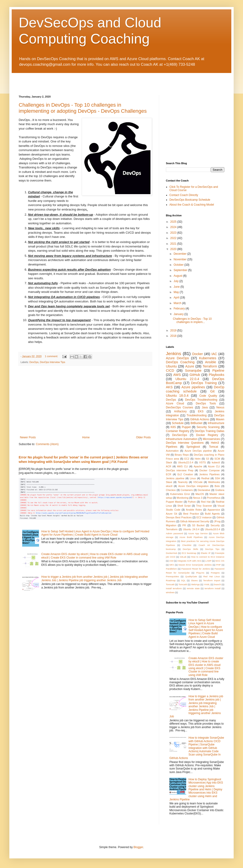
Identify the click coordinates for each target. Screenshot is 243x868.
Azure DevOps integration (193, 486)
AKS (169, 387)
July (177, 281)
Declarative (204, 490)
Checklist (187, 545)
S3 (208, 459)
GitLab (183, 557)
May (177, 292)
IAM (171, 561)
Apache (198, 466)
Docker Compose (209, 470)
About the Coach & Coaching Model (192, 205)
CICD (170, 370)
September (181, 270)
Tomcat (214, 447)
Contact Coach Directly (184, 195)
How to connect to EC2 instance (208, 557)
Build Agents (212, 514)
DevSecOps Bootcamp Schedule (190, 200)
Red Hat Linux (212, 576)
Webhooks (214, 482)
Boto (217, 486)
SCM (217, 459)
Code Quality (208, 396)
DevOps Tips (212, 549)
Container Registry (178, 431)
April (177, 298)
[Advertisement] (73, 80)
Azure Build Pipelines (191, 537)
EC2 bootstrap (189, 553)
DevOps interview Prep (180, 470)
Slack (169, 462)
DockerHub (172, 553)
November (180, 259)
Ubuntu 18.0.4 (177, 396)
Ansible (211, 362)
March (178, 303)
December (180, 254)
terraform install (213, 588)
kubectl (216, 462)
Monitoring (182, 498)
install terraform (174, 588)
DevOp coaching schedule (195, 389)
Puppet (186, 427)
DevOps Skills (190, 549)
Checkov (171, 490)
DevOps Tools (206, 403)
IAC (214, 354)
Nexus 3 (198, 498)
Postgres (215, 573)
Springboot (193, 447)
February (180, 309)
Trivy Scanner (204, 506)
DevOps (34, 362)
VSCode (198, 482)
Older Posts (143, 437)
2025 (174, 222)
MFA (172, 565)
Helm (198, 459)
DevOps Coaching (180, 362)
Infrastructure (216, 423)
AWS (177, 375)
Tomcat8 (170, 584)
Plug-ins (200, 573)
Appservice (214, 510)
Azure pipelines (193, 387)
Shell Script (184, 506)
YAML (207, 584)
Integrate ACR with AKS (189, 561)
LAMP (208, 561)
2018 (174, 336)
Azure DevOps (177, 358)
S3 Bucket (198, 525)
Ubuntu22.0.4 (186, 462)
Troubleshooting (197, 415)
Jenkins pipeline (175, 478)
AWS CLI (183, 466)
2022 (174, 238)
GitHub (195, 375)
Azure (190, 366)
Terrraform (172, 529)
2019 (174, 330)
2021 (174, 244)
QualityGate (191, 576)
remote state (193, 588)
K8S (173, 427)
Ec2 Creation (185, 474)
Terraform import (212, 580)
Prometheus (214, 498)
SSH (218, 478)
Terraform (210, 366)
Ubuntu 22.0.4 (187, 379)
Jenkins (173, 354)
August (178, 276)
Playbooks (217, 375)
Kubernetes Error (180, 494)
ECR (169, 474)
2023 (174, 233)
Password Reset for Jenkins (196, 569)
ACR (169, 466)
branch (217, 584)
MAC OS (220, 561)
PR (184, 525)
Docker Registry (207, 435)
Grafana (220, 490)
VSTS (203, 462)
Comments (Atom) (47, 444)
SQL (183, 580)
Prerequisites (172, 576)
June (177, 287)
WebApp (195, 584)
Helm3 (215, 443)
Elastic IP (206, 553)
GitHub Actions (200, 419)
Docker (198, 354)
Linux (193, 478)
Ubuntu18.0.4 (213, 529)
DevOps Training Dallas (209, 431)
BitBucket (196, 423)
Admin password (174, 533)
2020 (174, 249)
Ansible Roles (194, 510)
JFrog (217, 521)
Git (212, 391)
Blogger (138, 847)
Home (86, 437)
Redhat (205, 478)
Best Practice (191, 514)
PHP (218, 565)
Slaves (194, 580)
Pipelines (172, 447)
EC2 (187, 459)
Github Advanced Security (195, 521)
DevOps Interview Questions (185, 443)
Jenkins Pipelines (209, 474)
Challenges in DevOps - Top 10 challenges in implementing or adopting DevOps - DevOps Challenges (83, 108)
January (179, 314)
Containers (187, 490)
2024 (174, 227)
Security (215, 525)
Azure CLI (214, 466)
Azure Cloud (175, 403)
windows (170, 592)
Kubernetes (208, 358)
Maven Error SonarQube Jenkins (195, 565)
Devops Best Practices (179, 517)
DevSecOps (180, 435)
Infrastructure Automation (182, 439)
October (179, 265)
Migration (171, 525)
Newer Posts (28, 437)
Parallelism (171, 569)
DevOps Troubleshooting (201, 400)
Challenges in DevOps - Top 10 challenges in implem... (192, 320)
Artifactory (180, 411)
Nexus (220, 407)
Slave (169, 482)
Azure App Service (198, 533)
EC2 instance (204, 517)
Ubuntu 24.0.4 (191, 529)
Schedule (178, 423)
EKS (201, 411)
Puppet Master (174, 502)
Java (205, 407)
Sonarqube (193, 370)
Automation (172, 451)
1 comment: (52, 356)
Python (192, 502)
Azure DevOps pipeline (198, 451)
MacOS (200, 494)
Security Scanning (208, 427)
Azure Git (172, 514)
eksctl (169, 486)
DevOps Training (204, 383)
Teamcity (183, 482)
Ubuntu (171, 366)
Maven (220, 419)
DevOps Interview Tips (53, 362)
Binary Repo (182, 455)
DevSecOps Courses (180, 407)
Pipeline (218, 370)
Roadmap (171, 580)
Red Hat (206, 502)
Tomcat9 (183, 584)
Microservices (211, 439)
